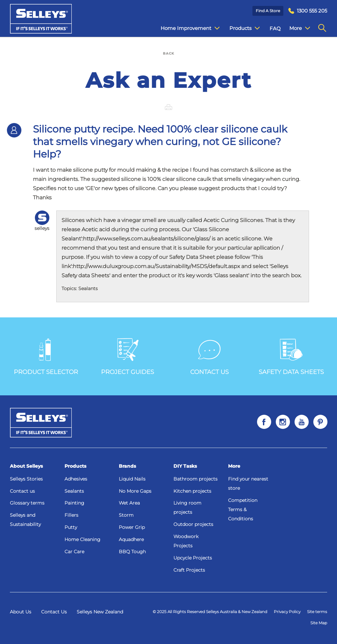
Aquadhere (131, 539)
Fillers (71, 515)
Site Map (319, 623)
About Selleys (26, 466)
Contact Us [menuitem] (298, 28)
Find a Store (268, 11)
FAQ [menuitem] (270, 28)
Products (75, 466)
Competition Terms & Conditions (243, 509)
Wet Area (129, 503)
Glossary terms (27, 503)
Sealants (74, 491)
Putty (71, 527)
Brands (127, 466)
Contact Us (54, 612)
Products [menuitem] (240, 28)
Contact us (22, 491)
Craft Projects (189, 570)
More (234, 466)
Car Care (74, 552)
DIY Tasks (185, 466)
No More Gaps (135, 491)
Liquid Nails (132, 479)
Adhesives (76, 479)
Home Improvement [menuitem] (185, 28)
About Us (21, 612)
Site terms (317, 612)
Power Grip (132, 527)
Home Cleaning (82, 539)
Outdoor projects (193, 524)
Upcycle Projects (193, 558)
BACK (168, 53)
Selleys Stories (26, 479)
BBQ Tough (132, 552)
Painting (74, 503)
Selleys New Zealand (100, 612)
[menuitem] (308, 11)
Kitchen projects (192, 491)
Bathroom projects (195, 479)
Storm (126, 515)
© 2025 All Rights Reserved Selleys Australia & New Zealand (210, 612)
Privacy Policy (287, 612)
